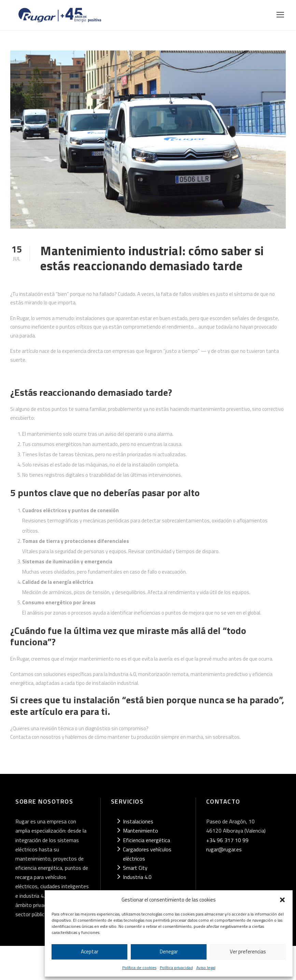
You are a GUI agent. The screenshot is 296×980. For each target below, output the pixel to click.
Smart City (135, 868)
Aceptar (90, 952)
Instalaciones (138, 821)
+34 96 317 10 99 (227, 840)
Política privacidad (176, 968)
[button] (282, 900)
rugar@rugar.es (224, 849)
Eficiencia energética (146, 840)
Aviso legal (206, 968)
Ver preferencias (248, 952)
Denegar (169, 952)
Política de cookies (139, 968)
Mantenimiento (140, 831)
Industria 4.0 (137, 877)
